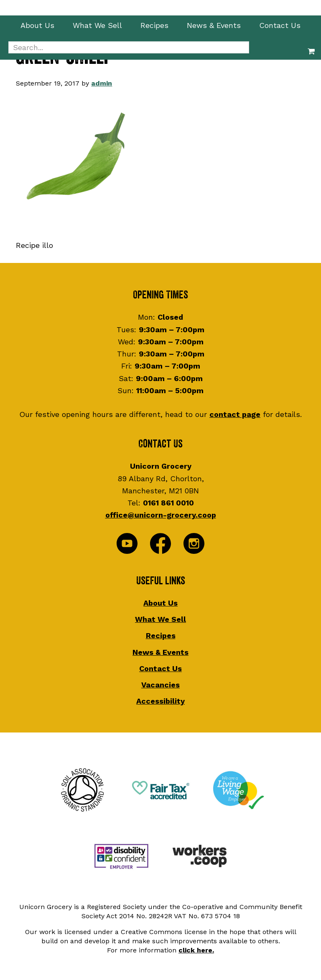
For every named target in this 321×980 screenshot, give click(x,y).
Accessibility (160, 701)
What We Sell (160, 619)
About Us (160, 603)
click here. (196, 950)
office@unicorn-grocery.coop (161, 515)
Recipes (161, 635)
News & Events (160, 652)
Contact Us (160, 668)
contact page (235, 414)
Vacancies (160, 685)
